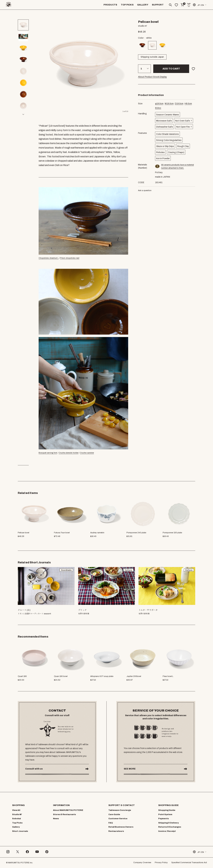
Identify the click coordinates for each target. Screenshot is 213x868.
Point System (165, 814)
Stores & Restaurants (64, 814)
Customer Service (118, 819)
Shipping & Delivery (168, 823)
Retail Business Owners (121, 827)
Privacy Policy (161, 863)
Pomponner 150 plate (172, 533)
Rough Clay (183, 146)
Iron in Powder (163, 158)
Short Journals (20, 831)
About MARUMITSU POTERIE (68, 810)
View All (16, 810)
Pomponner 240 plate (136, 533)
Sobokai (16, 819)
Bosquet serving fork (48, 453)
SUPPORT (158, 5)
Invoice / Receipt (167, 831)
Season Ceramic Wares (168, 115)
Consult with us (34, 769)
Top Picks (17, 823)
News (56, 819)
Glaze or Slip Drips (165, 146)
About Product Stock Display (152, 77)
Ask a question (145, 190)
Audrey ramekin (97, 533)
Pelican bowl (23, 533)
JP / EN (198, 5)
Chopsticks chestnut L (49, 258)
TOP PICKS (127, 5)
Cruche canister (87, 453)
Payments (164, 819)
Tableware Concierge (120, 810)
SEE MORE (130, 769)
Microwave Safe (164, 121)
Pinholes (160, 152)
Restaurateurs (116, 831)
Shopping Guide (167, 810)
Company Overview (142, 863)
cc (158, 108)
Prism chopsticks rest (70, 258)
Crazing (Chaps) (176, 152)
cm (159, 104)
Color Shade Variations (167, 134)
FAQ (111, 823)
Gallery (16, 827)
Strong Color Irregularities (169, 140)
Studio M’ (17, 814)
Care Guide (114, 814)
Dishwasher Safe (165, 127)
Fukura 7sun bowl (62, 533)
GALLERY (143, 5)
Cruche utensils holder (69, 453)
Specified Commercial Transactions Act (189, 863)
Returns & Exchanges (170, 827)
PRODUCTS (110, 5)
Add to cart (171, 69)
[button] (23, 114)
